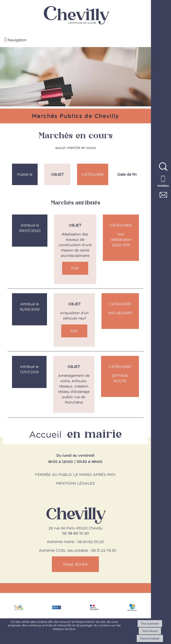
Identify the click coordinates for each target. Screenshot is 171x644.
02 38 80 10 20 (75, 533)
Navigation (17, 40)
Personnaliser (150, 638)
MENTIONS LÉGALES (75, 483)
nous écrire (75, 564)
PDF (75, 268)
